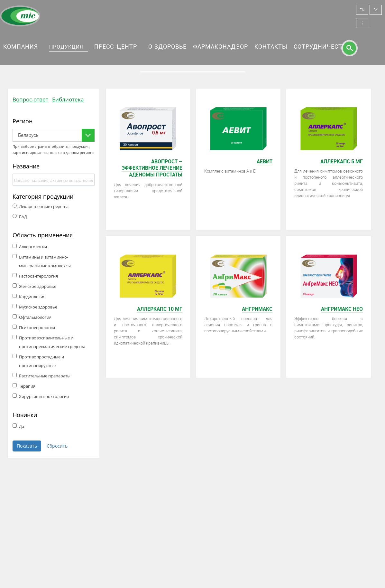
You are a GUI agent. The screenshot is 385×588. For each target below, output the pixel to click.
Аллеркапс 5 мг (342, 161)
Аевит (265, 161)
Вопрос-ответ (30, 99)
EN (362, 10)
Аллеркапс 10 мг (160, 309)
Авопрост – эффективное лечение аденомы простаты (152, 168)
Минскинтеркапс (20, 16)
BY (376, 10)
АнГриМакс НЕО (342, 309)
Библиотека (68, 99)
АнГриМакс (257, 309)
